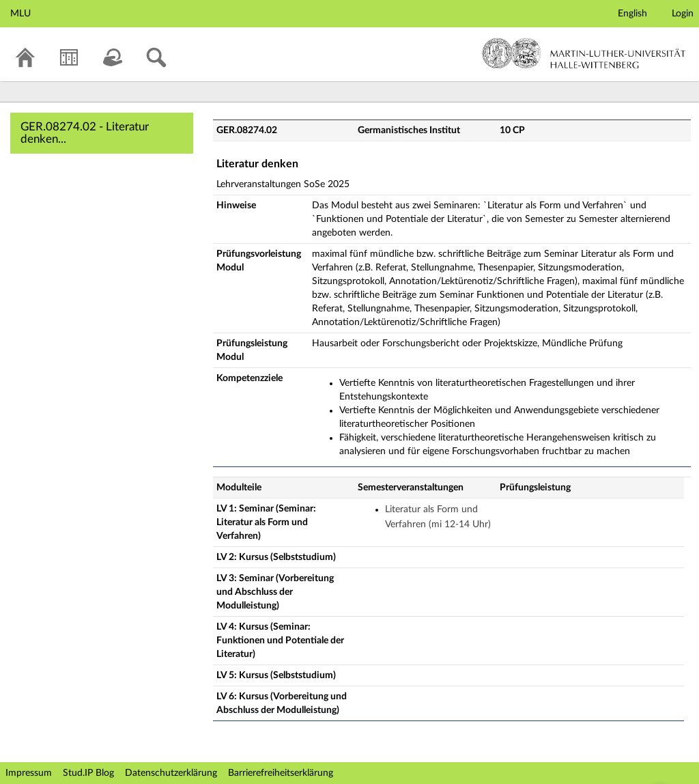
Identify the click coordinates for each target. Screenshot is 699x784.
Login (683, 14)
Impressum (29, 773)
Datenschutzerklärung (171, 773)
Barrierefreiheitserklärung (281, 773)
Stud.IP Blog (88, 773)
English (632, 14)
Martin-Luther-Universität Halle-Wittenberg (584, 53)
